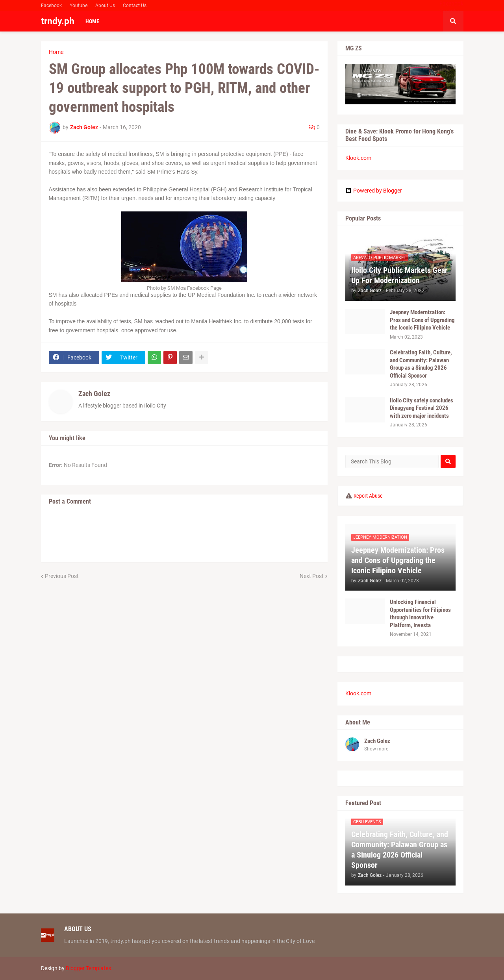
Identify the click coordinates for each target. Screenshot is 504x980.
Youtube (79, 6)
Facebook (51, 6)
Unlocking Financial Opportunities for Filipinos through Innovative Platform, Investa (420, 614)
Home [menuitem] (92, 21)
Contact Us (135, 6)
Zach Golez (94, 394)
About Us (105, 6)
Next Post (312, 576)
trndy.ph (58, 21)
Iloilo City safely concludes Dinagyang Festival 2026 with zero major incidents (422, 408)
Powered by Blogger (374, 191)
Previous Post (62, 576)
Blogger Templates (88, 968)
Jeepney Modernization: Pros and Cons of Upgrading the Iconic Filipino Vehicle (422, 320)
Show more (376, 749)
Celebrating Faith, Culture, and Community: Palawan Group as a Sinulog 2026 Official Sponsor (421, 364)
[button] (453, 21)
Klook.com (358, 158)
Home (56, 52)
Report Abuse (368, 496)
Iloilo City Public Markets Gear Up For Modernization (399, 275)
